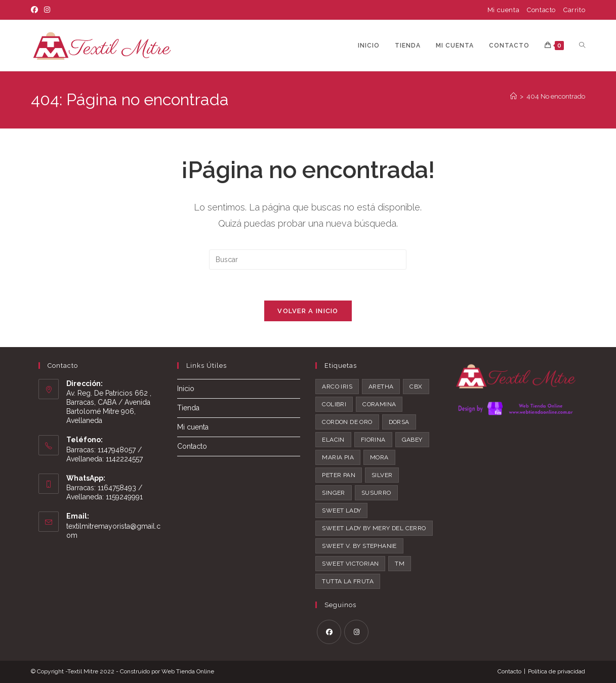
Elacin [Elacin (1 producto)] (333, 440)
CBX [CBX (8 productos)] (416, 387)
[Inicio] (514, 96)
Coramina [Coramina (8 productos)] (379, 404)
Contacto (541, 10)
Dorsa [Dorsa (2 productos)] (399, 422)
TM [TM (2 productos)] (400, 564)
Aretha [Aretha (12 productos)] (381, 387)
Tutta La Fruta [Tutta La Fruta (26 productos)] (348, 581)
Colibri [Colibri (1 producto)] (334, 404)
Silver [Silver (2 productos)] (382, 475)
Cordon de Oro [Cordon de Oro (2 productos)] (347, 422)
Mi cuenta (503, 10)
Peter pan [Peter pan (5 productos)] (339, 475)
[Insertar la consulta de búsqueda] (308, 260)
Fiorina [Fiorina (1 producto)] (373, 440)
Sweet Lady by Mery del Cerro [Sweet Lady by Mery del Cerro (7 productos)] (374, 528)
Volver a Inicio (308, 311)
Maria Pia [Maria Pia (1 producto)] (338, 457)
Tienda (188, 408)
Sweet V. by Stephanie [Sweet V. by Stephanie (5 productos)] (359, 546)
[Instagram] (47, 10)
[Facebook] (36, 10)
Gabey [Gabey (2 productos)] (412, 440)
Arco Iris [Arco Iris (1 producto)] (337, 387)
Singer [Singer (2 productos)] (333, 493)
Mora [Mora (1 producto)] (379, 457)
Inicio (186, 389)
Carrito (574, 10)
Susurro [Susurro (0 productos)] (376, 493)
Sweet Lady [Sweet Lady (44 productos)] (341, 510)
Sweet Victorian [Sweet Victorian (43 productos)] (350, 564)
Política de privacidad (557, 671)
